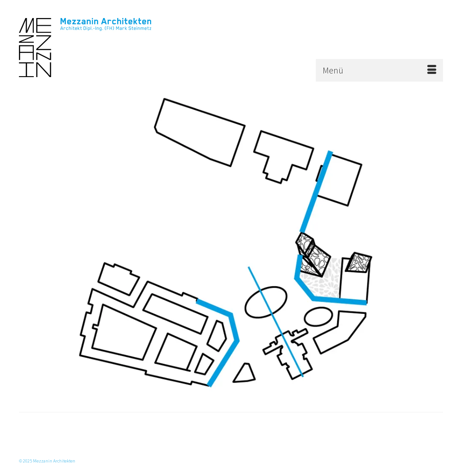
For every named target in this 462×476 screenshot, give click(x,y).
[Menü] (379, 70)
